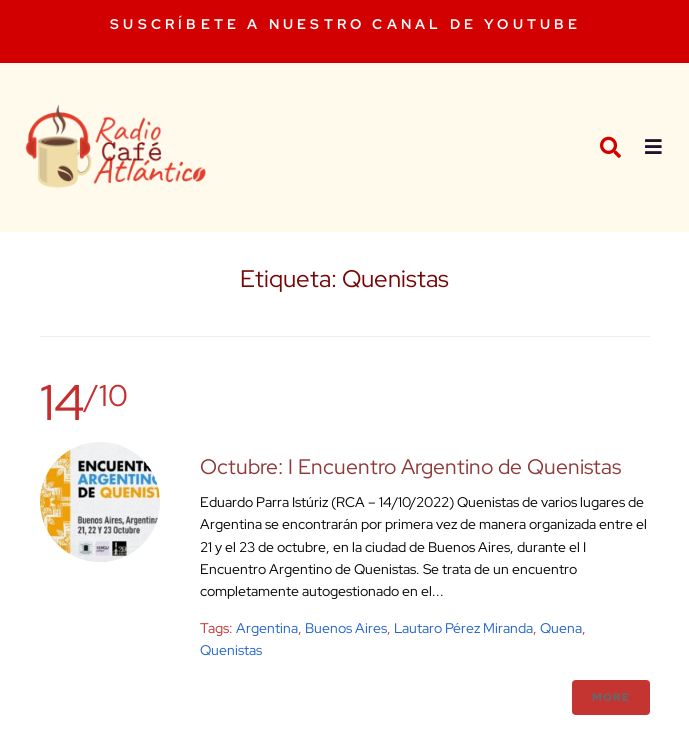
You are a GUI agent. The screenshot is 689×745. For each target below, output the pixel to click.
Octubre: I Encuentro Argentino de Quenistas (410, 466)
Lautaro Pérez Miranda (463, 628)
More (611, 697)
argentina (267, 628)
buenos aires (346, 628)
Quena (561, 628)
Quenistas (231, 650)
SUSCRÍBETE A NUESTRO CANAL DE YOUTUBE (345, 24)
